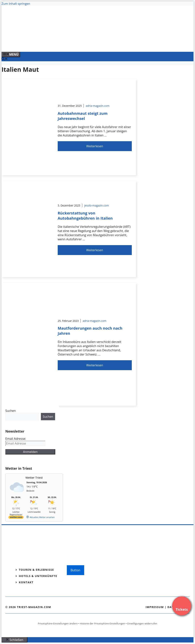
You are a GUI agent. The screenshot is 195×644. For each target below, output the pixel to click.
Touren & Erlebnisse (36, 570)
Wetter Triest (34, 477)
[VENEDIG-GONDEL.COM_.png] (78, 45)
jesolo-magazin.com (97, 205)
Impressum (155, 607)
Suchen (11, 411)
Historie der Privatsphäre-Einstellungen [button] (103, 623)
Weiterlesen (95, 146)
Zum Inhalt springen (16, 4)
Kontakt (26, 582)
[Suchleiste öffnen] (5, 59)
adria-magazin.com (97, 106)
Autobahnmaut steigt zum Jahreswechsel (83, 116)
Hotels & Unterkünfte (38, 576)
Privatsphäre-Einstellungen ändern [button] (58, 623)
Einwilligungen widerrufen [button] (142, 623)
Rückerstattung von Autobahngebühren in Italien (85, 216)
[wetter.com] (16, 518)
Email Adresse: (16, 439)
